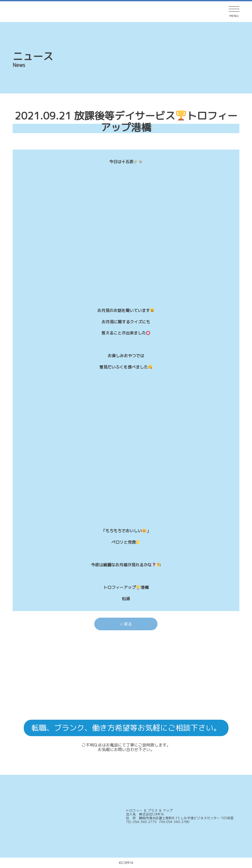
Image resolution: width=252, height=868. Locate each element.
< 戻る (126, 624)
